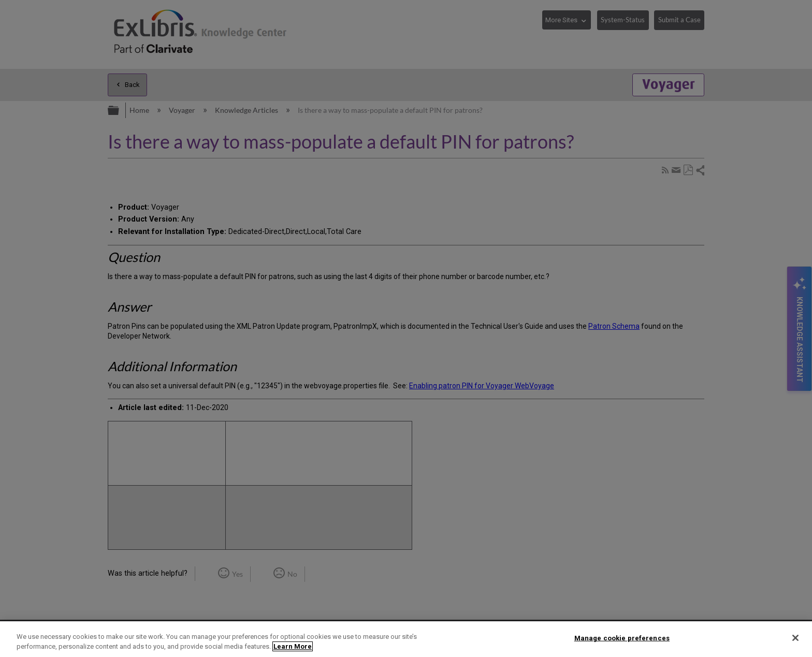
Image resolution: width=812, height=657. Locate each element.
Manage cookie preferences (622, 638)
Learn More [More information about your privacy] (293, 646)
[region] (406, 639)
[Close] (795, 638)
